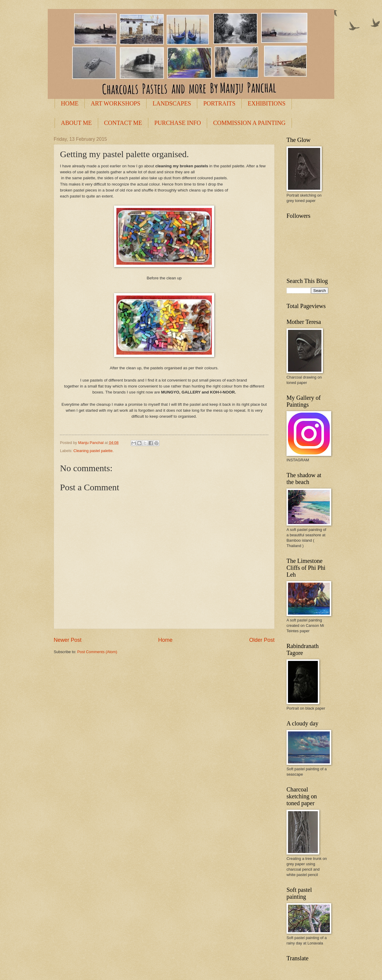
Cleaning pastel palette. (94, 451)
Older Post (262, 640)
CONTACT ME (123, 123)
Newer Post (68, 640)
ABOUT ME (76, 123)
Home (165, 640)
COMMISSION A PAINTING (249, 123)
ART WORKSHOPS (115, 103)
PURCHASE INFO (178, 123)
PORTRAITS (219, 103)
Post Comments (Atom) (97, 652)
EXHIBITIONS (267, 103)
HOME (70, 103)
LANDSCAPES (172, 103)
